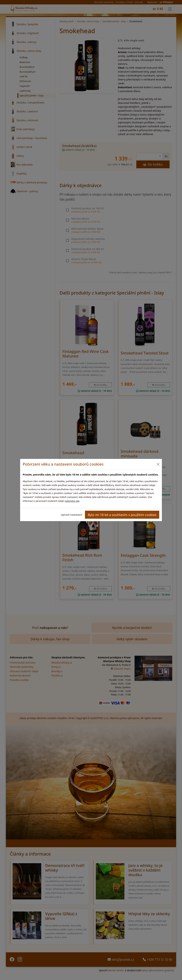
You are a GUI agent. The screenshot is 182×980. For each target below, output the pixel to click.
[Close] (158, 464)
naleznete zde (72, 501)
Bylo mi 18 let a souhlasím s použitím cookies (122, 515)
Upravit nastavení (71, 515)
